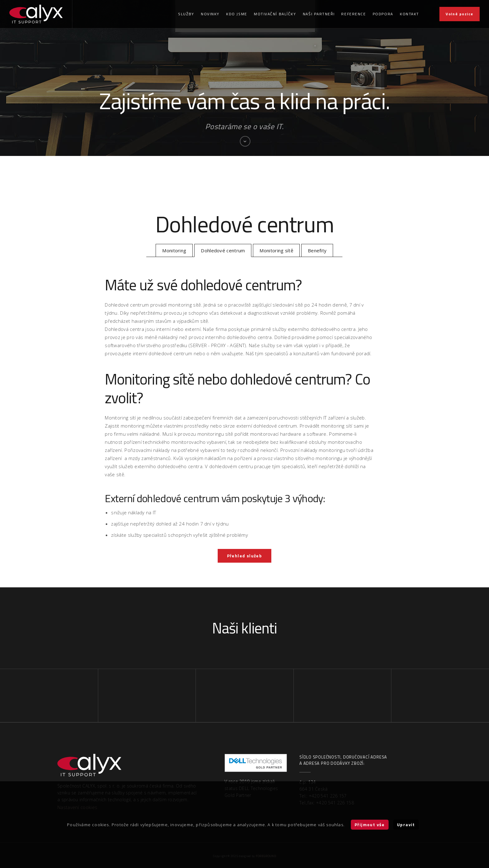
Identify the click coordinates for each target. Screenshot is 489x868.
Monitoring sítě (276, 250)
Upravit (406, 824)
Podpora (383, 14)
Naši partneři (319, 14)
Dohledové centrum (223, 250)
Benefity (317, 250)
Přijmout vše (370, 824)
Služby (186, 14)
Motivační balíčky (275, 14)
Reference (353, 14)
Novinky (210, 14)
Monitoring (174, 250)
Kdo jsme (237, 14)
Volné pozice (460, 14)
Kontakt (409, 14)
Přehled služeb (245, 556)
